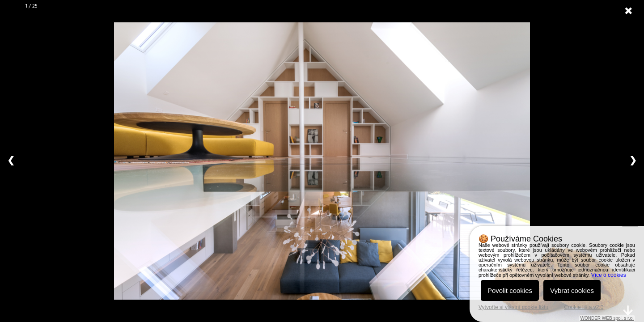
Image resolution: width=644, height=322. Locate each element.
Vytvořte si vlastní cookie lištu (513, 307)
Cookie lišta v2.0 (584, 307)
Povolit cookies (510, 290)
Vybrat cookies (572, 290)
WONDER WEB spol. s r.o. (607, 318)
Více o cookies (609, 275)
